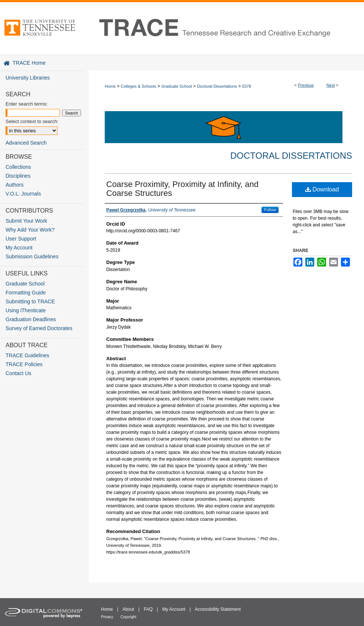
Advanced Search (26, 143)
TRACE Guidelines (27, 355)
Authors (14, 185)
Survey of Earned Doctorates (39, 328)
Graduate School (177, 86)
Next (331, 85)
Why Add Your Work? (30, 230)
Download (322, 189)
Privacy (107, 617)
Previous (306, 85)
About (128, 609)
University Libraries (28, 78)
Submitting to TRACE (30, 301)
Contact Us (18, 373)
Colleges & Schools (138, 86)
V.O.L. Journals (23, 194)
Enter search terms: (27, 104)
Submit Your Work (26, 221)
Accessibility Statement (218, 609)
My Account (19, 248)
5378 (247, 86)
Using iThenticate (26, 310)
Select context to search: (32, 121)
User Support (21, 239)
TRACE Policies (24, 364)
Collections (18, 167)
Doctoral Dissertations (217, 86)
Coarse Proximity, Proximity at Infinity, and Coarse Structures (182, 189)
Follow (270, 210)
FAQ (148, 609)
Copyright (128, 617)
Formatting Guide (26, 293)
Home (110, 86)
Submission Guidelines (32, 256)
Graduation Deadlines (31, 319)
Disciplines (18, 176)
